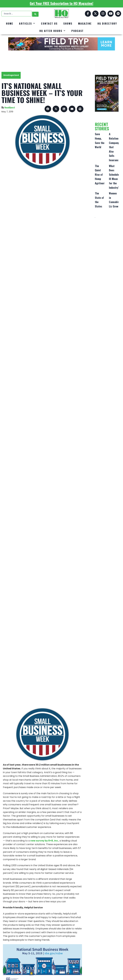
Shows (68, 23)
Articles (27, 23)
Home (10, 23)
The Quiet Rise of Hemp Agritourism (101, 175)
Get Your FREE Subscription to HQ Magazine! (61, 3)
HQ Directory (107, 23)
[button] (48, 109)
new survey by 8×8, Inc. (44, 841)
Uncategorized (11, 75)
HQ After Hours (53, 31)
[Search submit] (35, 14)
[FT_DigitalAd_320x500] (107, 93)
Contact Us (49, 23)
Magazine (85, 23)
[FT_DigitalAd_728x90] (61, 44)
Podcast (77, 31)
